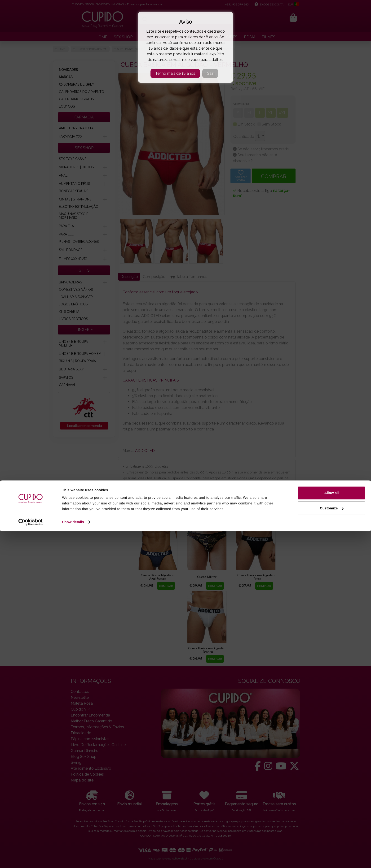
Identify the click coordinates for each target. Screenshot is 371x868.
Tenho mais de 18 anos (175, 73)
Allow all (332, 830)
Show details (73, 859)
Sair (210, 73)
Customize (332, 845)
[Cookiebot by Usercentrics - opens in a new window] (31, 859)
